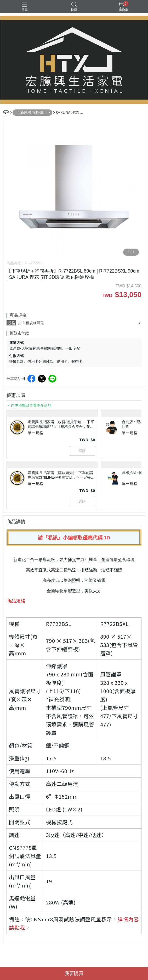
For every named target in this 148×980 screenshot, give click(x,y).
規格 (12, 323)
